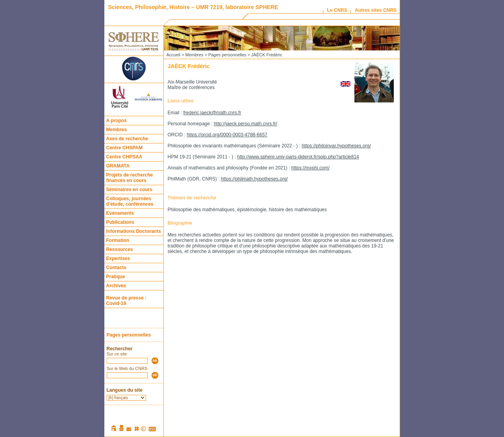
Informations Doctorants (134, 231)
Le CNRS (337, 10)
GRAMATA (118, 166)
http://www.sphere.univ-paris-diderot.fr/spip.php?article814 (298, 157)
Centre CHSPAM (124, 148)
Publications (120, 222)
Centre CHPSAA (124, 157)
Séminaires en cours (129, 190)
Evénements (120, 213)
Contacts (116, 268)
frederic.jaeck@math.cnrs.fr (212, 113)
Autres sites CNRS (376, 10)
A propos (117, 121)
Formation (118, 240)
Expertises (118, 258)
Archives (116, 286)
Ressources (120, 249)
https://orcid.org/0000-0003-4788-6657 (227, 135)
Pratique (116, 277)
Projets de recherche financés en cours (130, 178)
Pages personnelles (129, 335)
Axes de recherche (127, 139)
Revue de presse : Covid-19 (127, 301)
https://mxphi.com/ (310, 168)
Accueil (173, 55)
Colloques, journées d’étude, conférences (130, 201)
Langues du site (125, 390)
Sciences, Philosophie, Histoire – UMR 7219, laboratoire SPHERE (193, 7)
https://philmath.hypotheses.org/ (254, 179)
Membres (117, 130)
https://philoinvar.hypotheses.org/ (336, 146)
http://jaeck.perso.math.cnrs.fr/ (246, 124)
